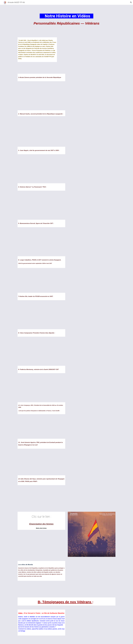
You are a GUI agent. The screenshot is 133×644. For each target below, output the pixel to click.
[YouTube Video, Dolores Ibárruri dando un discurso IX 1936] (92, 199)
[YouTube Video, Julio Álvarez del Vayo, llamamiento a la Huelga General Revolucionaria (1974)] (92, 491)
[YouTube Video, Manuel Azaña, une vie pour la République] (92, 127)
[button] (131, 2)
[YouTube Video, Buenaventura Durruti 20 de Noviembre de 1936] (92, 236)
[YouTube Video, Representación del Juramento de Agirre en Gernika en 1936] (92, 455)
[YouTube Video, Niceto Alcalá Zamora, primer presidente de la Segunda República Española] (92, 90)
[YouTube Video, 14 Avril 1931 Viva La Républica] (83, 54)
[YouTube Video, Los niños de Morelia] (92, 577)
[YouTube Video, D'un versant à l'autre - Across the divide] (92, 626)
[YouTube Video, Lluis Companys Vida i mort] (92, 418)
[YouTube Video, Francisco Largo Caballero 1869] (92, 272)
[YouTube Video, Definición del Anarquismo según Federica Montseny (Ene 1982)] (92, 382)
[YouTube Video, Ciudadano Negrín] (92, 163)
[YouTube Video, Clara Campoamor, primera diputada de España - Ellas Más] (92, 345)
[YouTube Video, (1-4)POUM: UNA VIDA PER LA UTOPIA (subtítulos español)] (92, 309)
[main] (66, 20)
